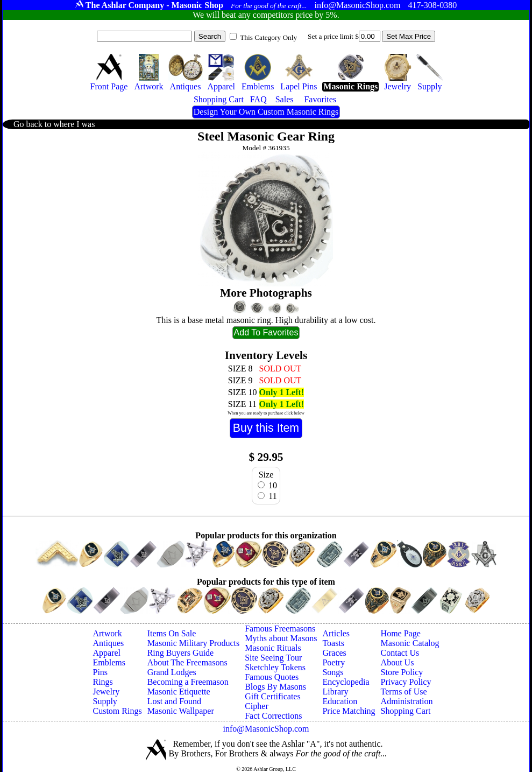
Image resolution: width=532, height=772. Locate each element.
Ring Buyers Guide (181, 653)
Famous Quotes (272, 677)
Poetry (334, 662)
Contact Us (400, 653)
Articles (336, 633)
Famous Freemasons (280, 629)
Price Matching (349, 711)
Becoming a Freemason (188, 682)
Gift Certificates (273, 696)
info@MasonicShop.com (266, 729)
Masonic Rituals (273, 648)
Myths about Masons (281, 638)
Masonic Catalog (410, 643)
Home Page (401, 633)
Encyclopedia (346, 682)
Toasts (333, 643)
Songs (333, 672)
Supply (105, 701)
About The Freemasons (187, 662)
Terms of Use (404, 692)
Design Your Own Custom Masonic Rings (266, 112)
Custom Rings (117, 711)
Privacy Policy (406, 682)
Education (340, 701)
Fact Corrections (273, 716)
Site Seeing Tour (273, 658)
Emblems (109, 662)
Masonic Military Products (194, 643)
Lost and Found (174, 701)
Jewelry (106, 692)
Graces (334, 653)
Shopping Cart (406, 711)
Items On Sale (172, 633)
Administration (407, 701)
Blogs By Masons (275, 687)
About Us (398, 662)
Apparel (107, 653)
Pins (100, 672)
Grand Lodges (172, 672)
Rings (102, 682)
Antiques (108, 643)
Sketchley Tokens (275, 667)
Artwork (107, 633)
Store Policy (402, 672)
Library (335, 692)
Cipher (257, 706)
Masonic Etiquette (179, 692)
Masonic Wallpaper (181, 711)
